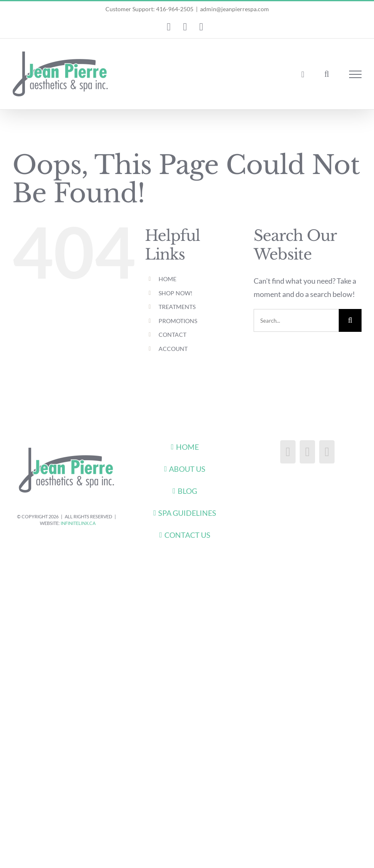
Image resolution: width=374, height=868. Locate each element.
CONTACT (172, 335)
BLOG (187, 491)
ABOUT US (187, 469)
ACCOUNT (173, 349)
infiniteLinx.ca (78, 523)
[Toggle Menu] (356, 74)
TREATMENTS (177, 307)
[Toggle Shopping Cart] (303, 74)
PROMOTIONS (178, 321)
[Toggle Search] (326, 74)
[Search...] (296, 320)
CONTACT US (187, 535)
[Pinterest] (327, 452)
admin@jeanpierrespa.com (235, 9)
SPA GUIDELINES (187, 513)
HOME (167, 279)
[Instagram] (307, 452)
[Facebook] (288, 452)
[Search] (350, 320)
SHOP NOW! (176, 293)
